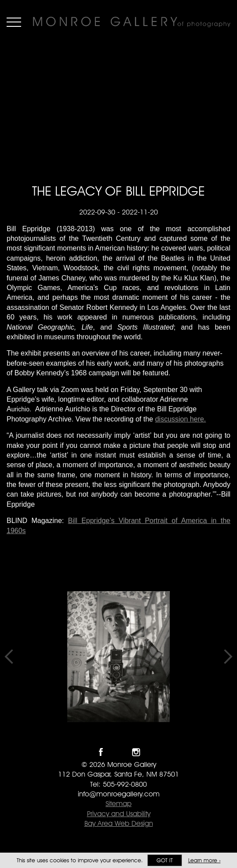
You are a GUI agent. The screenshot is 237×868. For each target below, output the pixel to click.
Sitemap (118, 804)
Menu (14, 22)
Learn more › (204, 860)
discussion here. (181, 419)
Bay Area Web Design (119, 823)
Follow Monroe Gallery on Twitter (118, 752)
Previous (9, 657)
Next (228, 657)
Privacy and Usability (119, 814)
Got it (165, 860)
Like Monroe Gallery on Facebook (101, 752)
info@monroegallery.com (119, 794)
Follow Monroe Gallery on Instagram (136, 752)
